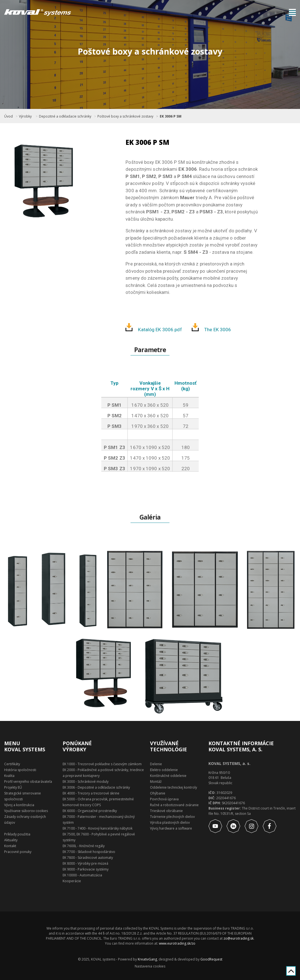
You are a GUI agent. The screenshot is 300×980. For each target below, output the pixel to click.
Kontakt (10, 846)
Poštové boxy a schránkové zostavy (125, 116)
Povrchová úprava (164, 799)
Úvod (8, 116)
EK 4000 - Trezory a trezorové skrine (91, 793)
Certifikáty (12, 764)
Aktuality (11, 840)
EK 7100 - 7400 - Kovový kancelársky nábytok (98, 828)
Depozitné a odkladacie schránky (65, 116)
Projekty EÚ (13, 787)
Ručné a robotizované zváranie (174, 805)
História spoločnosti (20, 770)
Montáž (156, 782)
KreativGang (147, 959)
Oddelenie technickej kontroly (174, 787)
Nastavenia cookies (150, 966)
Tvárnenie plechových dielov (172, 817)
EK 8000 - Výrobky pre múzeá (85, 863)
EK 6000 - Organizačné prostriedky (90, 811)
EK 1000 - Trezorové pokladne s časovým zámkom (102, 764)
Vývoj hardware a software (171, 828)
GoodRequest (211, 959)
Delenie (156, 764)
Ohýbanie (158, 793)
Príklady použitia (17, 834)
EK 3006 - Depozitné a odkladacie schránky (96, 787)
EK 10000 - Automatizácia (82, 875)
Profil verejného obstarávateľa (28, 782)
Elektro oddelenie (164, 770)
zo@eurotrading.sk (238, 938)
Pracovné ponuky (18, 852)
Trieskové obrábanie (166, 811)
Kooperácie (72, 881)
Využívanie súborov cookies (26, 811)
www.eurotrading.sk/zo (177, 943)
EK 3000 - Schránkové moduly (86, 782)
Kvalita (9, 776)
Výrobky (25, 116)
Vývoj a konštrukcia (19, 805)
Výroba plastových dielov (170, 822)
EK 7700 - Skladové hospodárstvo (89, 852)
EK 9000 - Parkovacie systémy (86, 869)
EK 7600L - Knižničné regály (84, 846)
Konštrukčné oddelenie (168, 776)
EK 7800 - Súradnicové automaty (88, 858)
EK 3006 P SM (171, 116)
